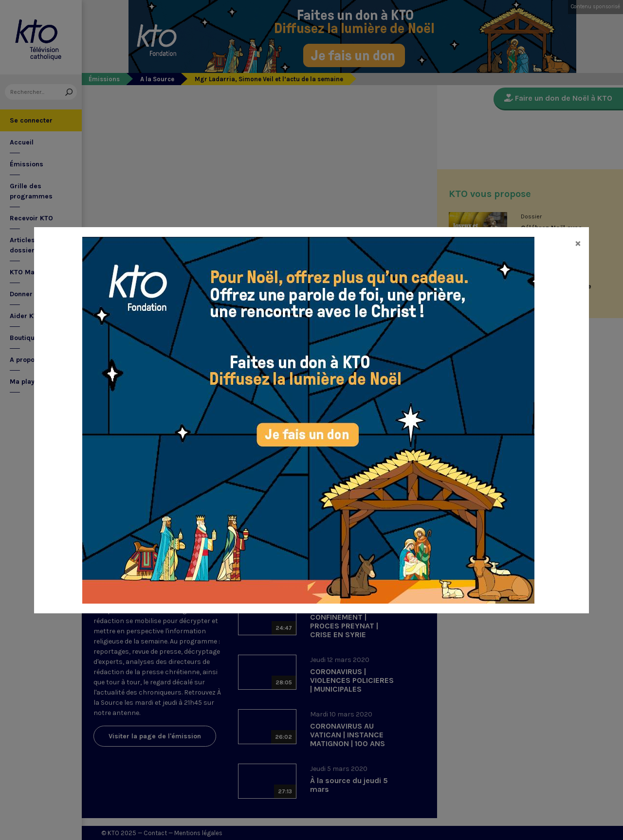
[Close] (578, 243)
